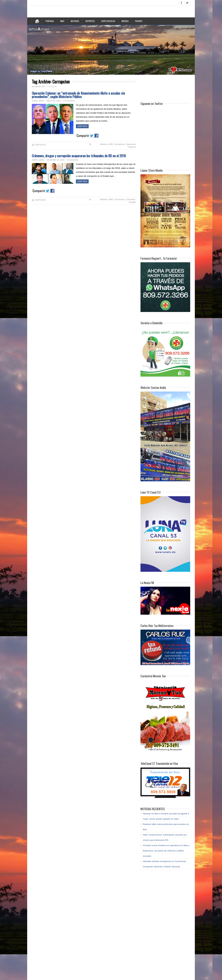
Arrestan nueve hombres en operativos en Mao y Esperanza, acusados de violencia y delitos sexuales (166, 851)
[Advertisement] (167, 88)
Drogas (132, 202)
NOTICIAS (75, 21)
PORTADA (50, 21)
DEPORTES (90, 21)
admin (42, 101)
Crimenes (131, 199)
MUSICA (125, 21)
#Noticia (104, 144)
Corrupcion (119, 144)
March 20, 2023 (54, 101)
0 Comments (69, 101)
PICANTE (139, 21)
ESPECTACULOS (108, 21)
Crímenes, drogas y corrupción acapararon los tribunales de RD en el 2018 (79, 156)
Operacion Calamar (131, 146)
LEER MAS (82, 126)
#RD (111, 144)
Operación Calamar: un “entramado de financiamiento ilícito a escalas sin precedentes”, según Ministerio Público (78, 95)
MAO (62, 21)
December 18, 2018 (56, 160)
